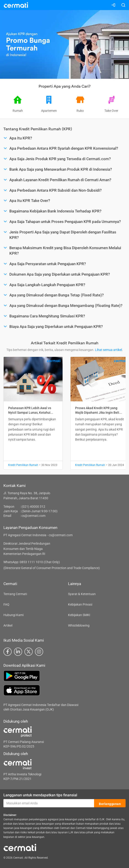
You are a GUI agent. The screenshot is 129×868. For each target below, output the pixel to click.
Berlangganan (110, 803)
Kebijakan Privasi (80, 604)
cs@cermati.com (33, 516)
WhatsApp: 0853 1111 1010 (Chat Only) (32, 562)
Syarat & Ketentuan (82, 594)
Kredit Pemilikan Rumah (23, 465)
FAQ (6, 604)
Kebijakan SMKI (79, 615)
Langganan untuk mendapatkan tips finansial (40, 795)
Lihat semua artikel (108, 350)
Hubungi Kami (13, 615)
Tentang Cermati (15, 594)
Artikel (8, 625)
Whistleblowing (79, 625)
